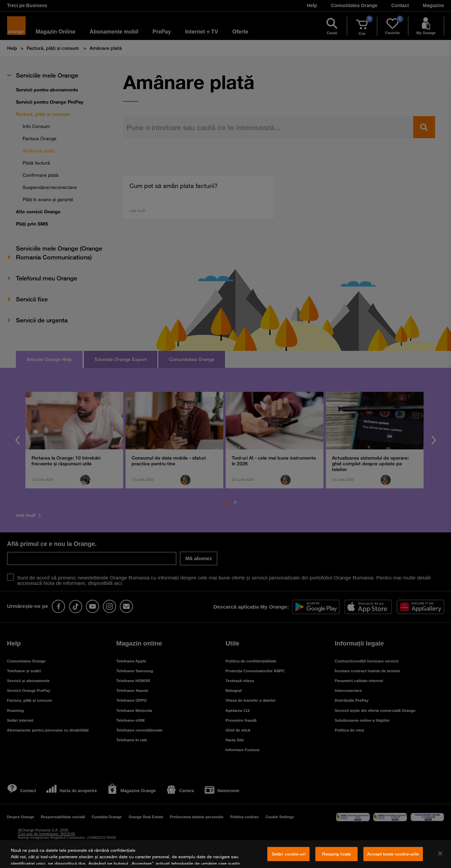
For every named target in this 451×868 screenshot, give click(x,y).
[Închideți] (440, 853)
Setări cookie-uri (289, 854)
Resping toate (336, 854)
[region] (225, 854)
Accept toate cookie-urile (393, 854)
